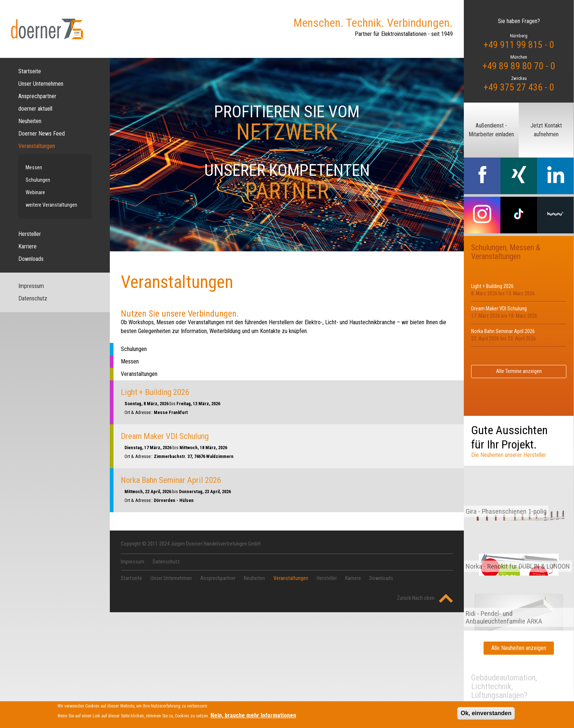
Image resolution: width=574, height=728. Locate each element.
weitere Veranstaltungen (51, 205)
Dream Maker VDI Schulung (165, 436)
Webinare (35, 193)
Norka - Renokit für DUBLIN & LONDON (518, 566)
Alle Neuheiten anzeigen (519, 648)
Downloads (31, 259)
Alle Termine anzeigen (519, 371)
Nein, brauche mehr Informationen (253, 717)
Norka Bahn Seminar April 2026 (171, 480)
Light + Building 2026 (155, 392)
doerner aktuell (35, 109)
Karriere (27, 246)
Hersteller (30, 234)
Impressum (31, 286)
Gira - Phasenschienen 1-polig (506, 511)
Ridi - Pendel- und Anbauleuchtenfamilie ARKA (504, 617)
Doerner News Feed (42, 134)
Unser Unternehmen (41, 84)
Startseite (30, 71)
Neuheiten (30, 121)
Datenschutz (33, 298)
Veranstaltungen (37, 146)
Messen (34, 168)
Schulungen (38, 180)
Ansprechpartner (37, 96)
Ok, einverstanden (486, 715)
